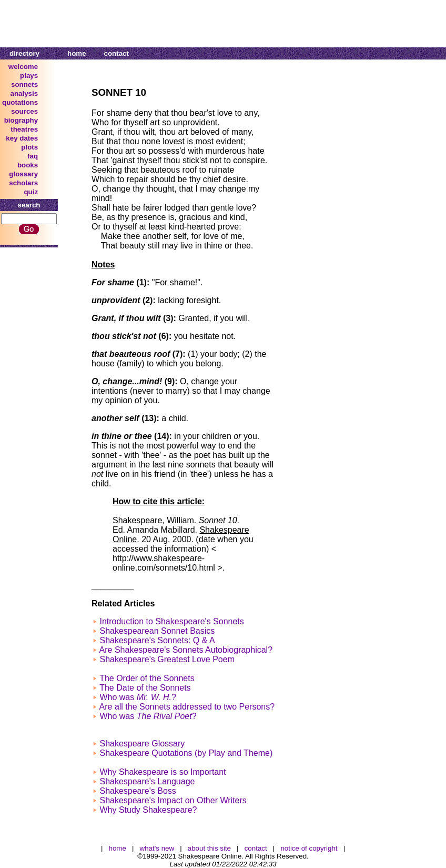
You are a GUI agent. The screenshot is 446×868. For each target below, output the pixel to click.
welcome (23, 67)
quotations (20, 102)
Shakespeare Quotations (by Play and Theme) (186, 753)
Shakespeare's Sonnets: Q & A (157, 640)
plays (29, 76)
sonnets (24, 84)
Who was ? (138, 697)
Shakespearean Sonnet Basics (157, 631)
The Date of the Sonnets (145, 688)
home (77, 53)
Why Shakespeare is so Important (163, 772)
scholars (23, 183)
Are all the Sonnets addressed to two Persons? (187, 707)
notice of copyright (309, 848)
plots (29, 147)
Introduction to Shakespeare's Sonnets (171, 621)
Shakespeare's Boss (138, 791)
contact (116, 53)
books (28, 165)
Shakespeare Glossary (142, 744)
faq (33, 156)
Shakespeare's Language (147, 781)
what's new (157, 848)
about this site (209, 848)
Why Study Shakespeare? (148, 810)
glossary (23, 174)
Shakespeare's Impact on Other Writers (173, 800)
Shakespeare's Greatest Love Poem (167, 659)
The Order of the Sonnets (147, 678)
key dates (22, 138)
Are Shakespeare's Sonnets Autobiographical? (186, 650)
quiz (31, 192)
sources (24, 111)
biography (21, 120)
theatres (24, 129)
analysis (24, 93)
